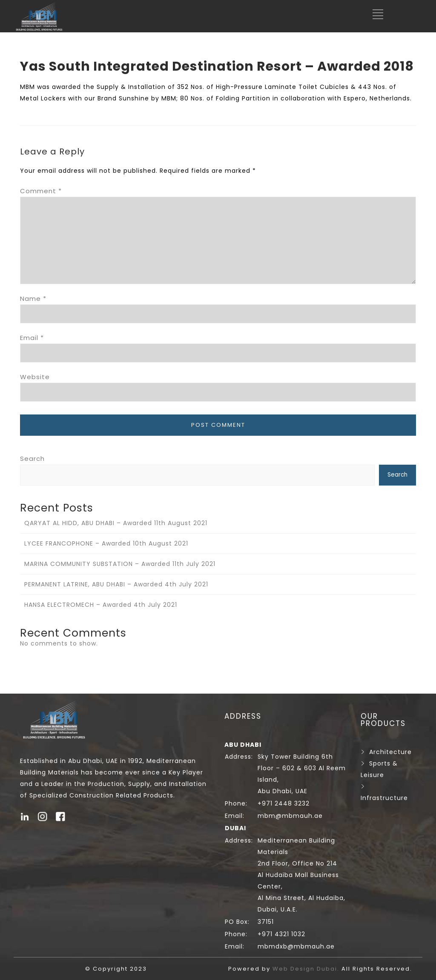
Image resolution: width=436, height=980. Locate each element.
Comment (41, 191)
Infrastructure (384, 798)
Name (33, 299)
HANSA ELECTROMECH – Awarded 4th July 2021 (101, 605)
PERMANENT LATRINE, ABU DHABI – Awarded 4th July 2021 (116, 584)
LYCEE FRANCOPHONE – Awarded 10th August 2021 (106, 543)
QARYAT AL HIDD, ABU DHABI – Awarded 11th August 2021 (116, 523)
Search (32, 459)
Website (35, 377)
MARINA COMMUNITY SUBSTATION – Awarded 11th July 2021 (120, 564)
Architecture (390, 752)
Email (32, 338)
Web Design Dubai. (307, 969)
